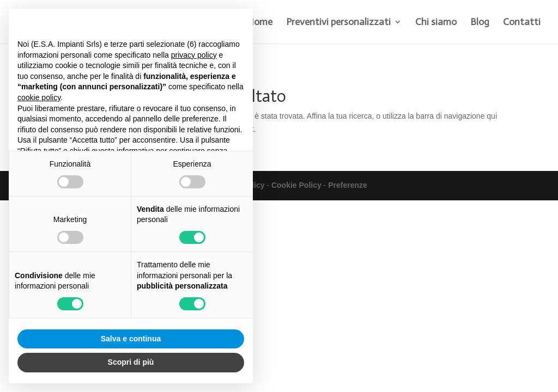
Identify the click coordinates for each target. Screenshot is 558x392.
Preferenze (348, 185)
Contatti (522, 23)
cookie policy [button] (39, 97)
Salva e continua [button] (131, 339)
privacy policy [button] (194, 55)
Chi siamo (436, 23)
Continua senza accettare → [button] (194, 23)
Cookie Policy (296, 185)
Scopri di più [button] (131, 362)
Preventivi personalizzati (338, 23)
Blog (480, 23)
